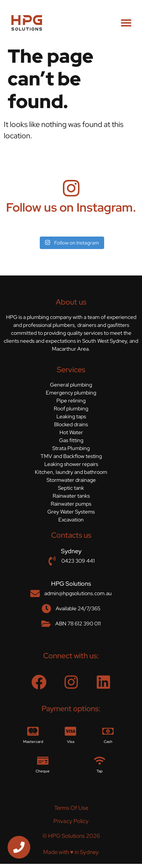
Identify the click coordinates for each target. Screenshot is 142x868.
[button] (126, 23)
